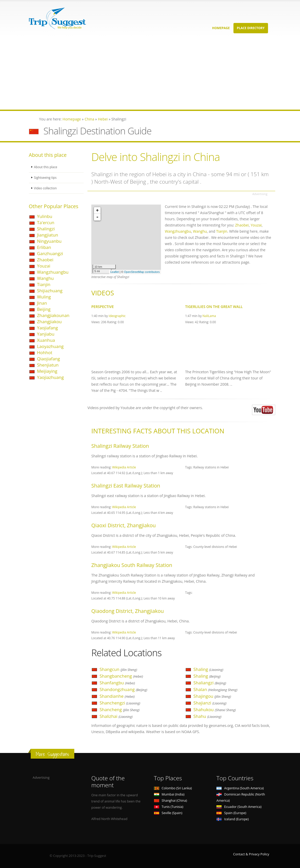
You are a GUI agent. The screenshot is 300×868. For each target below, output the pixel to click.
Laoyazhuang (50, 346)
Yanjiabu (46, 334)
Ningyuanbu (49, 241)
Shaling (208, 669)
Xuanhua (46, 340)
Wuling (44, 297)
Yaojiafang (48, 328)
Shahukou (215, 709)
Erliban (44, 247)
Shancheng (120, 709)
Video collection (46, 188)
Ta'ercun (46, 222)
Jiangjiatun (48, 235)
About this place (46, 167)
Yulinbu (45, 216)
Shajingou (212, 696)
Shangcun (118, 669)
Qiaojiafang (49, 359)
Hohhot (45, 352)
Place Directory (251, 28)
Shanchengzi (120, 703)
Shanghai (171, 801)
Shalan (216, 689)
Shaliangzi (210, 683)
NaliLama (209, 316)
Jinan (42, 303)
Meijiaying (47, 371)
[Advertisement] (150, 74)
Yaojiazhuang (51, 377)
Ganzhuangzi (50, 253)
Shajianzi (210, 703)
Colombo (173, 788)
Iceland (233, 819)
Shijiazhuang (50, 291)
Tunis (169, 807)
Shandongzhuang (123, 689)
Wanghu (46, 278)
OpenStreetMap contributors (142, 272)
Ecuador (239, 807)
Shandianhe (117, 696)
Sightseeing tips (46, 178)
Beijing (44, 309)
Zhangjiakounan (53, 315)
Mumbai (169, 794)
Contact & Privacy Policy (251, 854)
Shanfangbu (117, 683)
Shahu (208, 716)
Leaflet (115, 272)
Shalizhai (116, 716)
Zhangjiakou (50, 322)
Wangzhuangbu (53, 272)
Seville (168, 813)
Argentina (240, 788)
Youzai (44, 266)
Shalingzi (46, 229)
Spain (231, 813)
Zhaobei (45, 260)
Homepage (221, 28)
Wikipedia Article (124, 467)
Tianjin (44, 284)
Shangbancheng (121, 676)
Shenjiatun (48, 365)
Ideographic (117, 316)
